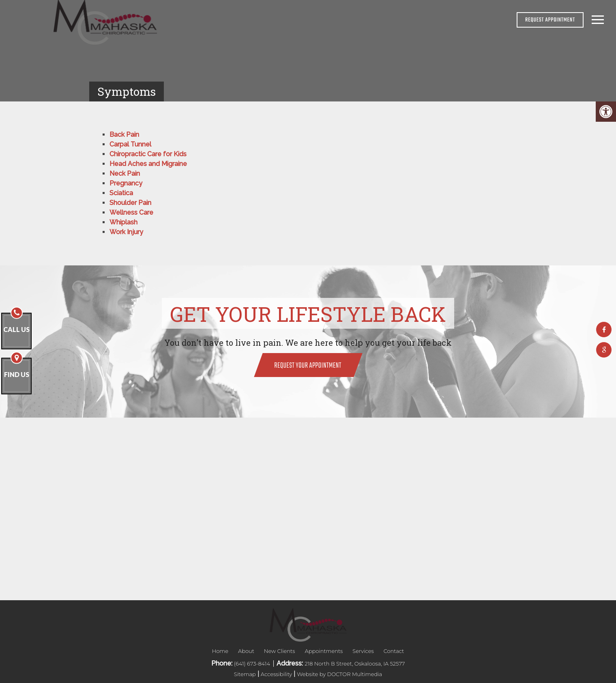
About (246, 651)
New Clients (280, 651)
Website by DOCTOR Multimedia (339, 674)
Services (363, 651)
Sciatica (121, 193)
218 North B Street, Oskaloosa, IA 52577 (355, 664)
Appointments (324, 651)
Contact (394, 651)
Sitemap (245, 674)
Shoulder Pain (130, 203)
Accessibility (276, 674)
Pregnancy (126, 183)
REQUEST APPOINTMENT (550, 20)
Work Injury (126, 232)
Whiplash (123, 222)
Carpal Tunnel (130, 144)
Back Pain (124, 135)
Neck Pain (125, 173)
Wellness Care (131, 212)
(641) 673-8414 (253, 664)
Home (220, 651)
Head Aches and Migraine (148, 164)
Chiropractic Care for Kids (148, 154)
